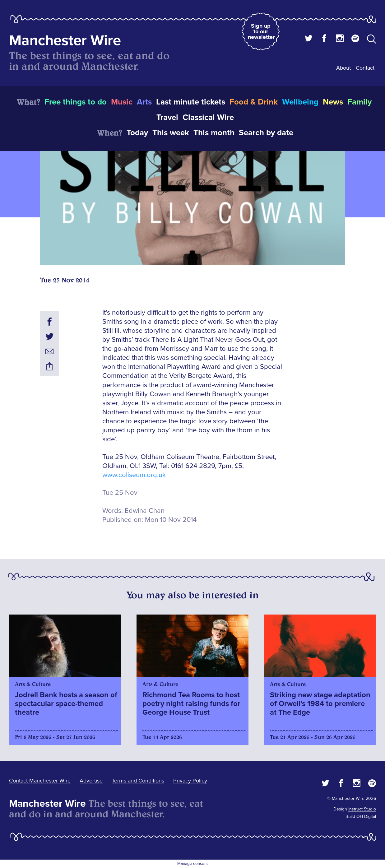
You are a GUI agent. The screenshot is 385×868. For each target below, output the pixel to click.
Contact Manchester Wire (40, 781)
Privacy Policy (190, 781)
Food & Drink (254, 102)
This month (214, 133)
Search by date (266, 133)
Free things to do (76, 102)
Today (137, 133)
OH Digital (366, 817)
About (343, 68)
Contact (365, 68)
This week (171, 133)
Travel (167, 118)
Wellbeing (300, 102)
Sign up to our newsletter (261, 31)
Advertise (91, 781)
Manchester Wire (65, 41)
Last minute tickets (191, 102)
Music (122, 102)
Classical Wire (208, 118)
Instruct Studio (362, 809)
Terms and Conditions (138, 781)
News (333, 102)
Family (359, 102)
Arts (144, 102)
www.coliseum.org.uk (134, 475)
